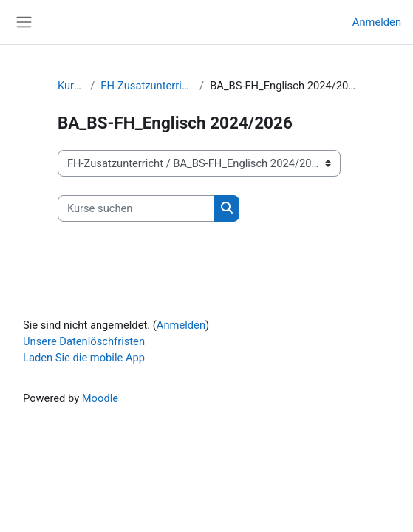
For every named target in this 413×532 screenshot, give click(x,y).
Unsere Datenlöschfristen (84, 341)
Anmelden (377, 22)
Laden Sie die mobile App (84, 358)
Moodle (100, 398)
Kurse (71, 86)
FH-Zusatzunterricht (147, 86)
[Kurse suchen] (136, 208)
